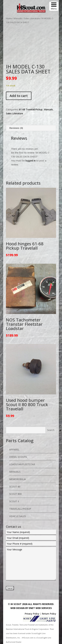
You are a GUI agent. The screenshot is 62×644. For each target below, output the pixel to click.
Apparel (14, 450)
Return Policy (49, 614)
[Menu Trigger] (54, 6)
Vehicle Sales (18, 516)
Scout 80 (15, 487)
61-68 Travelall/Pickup (31, 109)
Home (9, 18)
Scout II (14, 501)
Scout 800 (15, 494)
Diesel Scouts (18, 457)
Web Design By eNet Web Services (31, 608)
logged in (31, 161)
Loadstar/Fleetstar (22, 464)
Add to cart (19, 96)
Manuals (18, 18)
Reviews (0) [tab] (16, 128)
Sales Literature (32, 18)
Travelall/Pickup (20, 509)
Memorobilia (18, 479)
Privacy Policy (32, 614)
